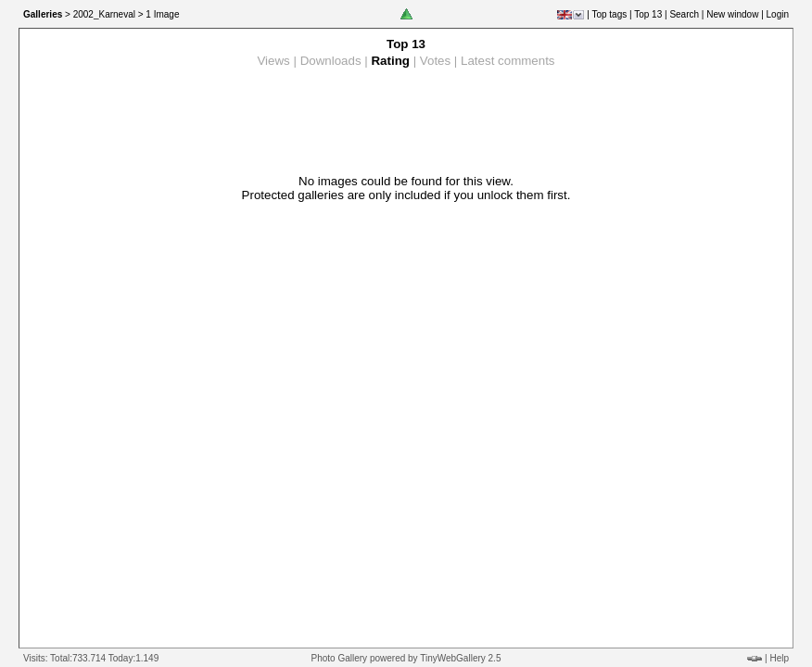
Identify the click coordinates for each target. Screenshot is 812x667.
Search (684, 14)
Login (778, 14)
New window (732, 14)
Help (779, 658)
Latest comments (507, 61)
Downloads (331, 61)
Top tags (609, 14)
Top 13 (648, 14)
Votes (435, 61)
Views (273, 61)
